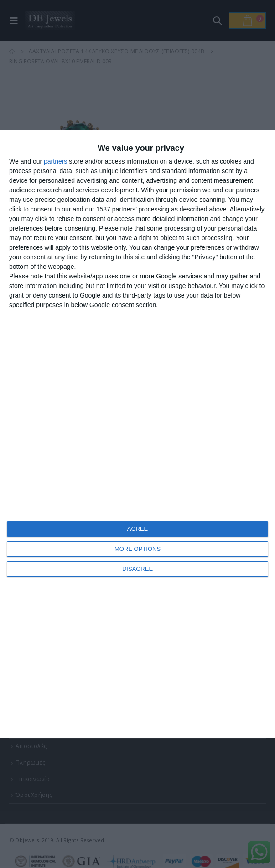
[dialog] (137, 434)
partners (55, 161)
